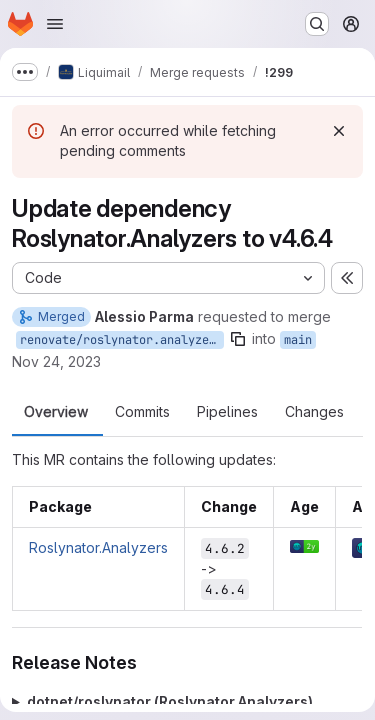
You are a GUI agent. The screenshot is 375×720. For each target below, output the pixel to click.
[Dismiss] (339, 131)
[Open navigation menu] (55, 24)
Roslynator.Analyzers (98, 547)
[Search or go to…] (317, 24)
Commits (142, 412)
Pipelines (227, 412)
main (298, 340)
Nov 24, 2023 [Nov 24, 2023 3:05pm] (56, 361)
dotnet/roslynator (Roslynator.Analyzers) (170, 701)
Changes (314, 412)
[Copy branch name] (238, 339)
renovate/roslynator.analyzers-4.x (122, 340)
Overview (56, 412)
